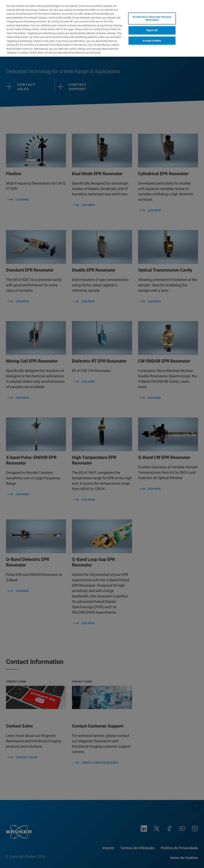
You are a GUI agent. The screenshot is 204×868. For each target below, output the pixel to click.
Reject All (152, 30)
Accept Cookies (152, 41)
